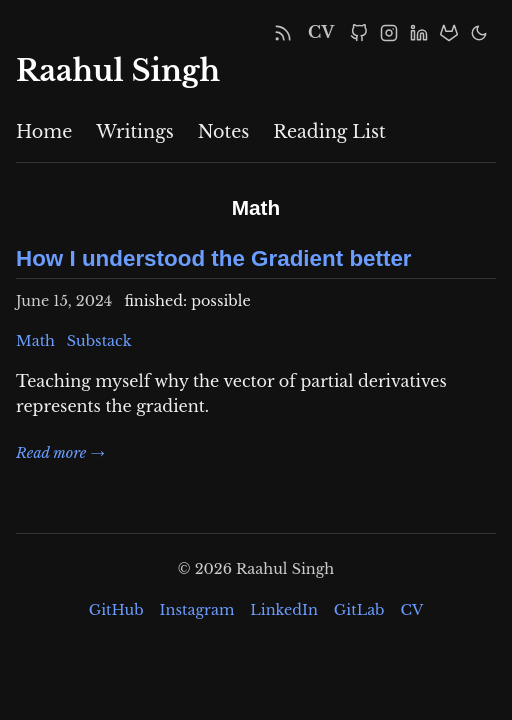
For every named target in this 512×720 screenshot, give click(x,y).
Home (44, 132)
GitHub (116, 610)
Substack (99, 341)
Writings (134, 132)
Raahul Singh (118, 71)
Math (35, 341)
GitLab (359, 610)
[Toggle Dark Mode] (479, 33)
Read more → (60, 453)
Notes (224, 132)
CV (321, 32)
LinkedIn (283, 610)
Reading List (329, 132)
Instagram (197, 610)
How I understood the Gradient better (214, 258)
